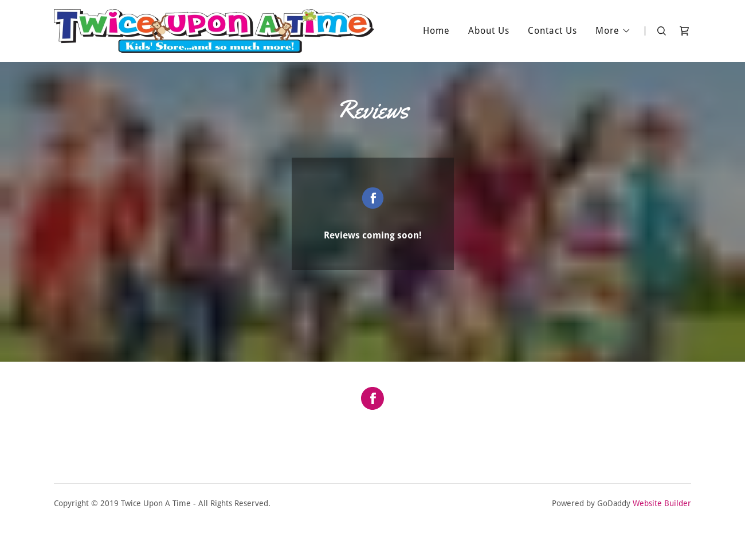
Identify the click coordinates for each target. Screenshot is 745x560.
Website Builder (662, 503)
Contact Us (552, 31)
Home (436, 31)
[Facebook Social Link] (372, 400)
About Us (489, 31)
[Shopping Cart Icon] (684, 31)
